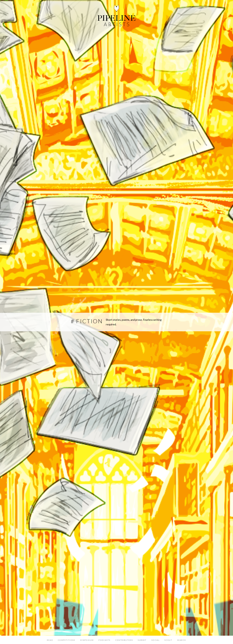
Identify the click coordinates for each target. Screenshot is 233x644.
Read (50, 640)
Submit (142, 640)
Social (156, 640)
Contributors (124, 640)
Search (182, 640)
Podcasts (104, 640)
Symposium (87, 640)
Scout (168, 640)
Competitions (66, 640)
